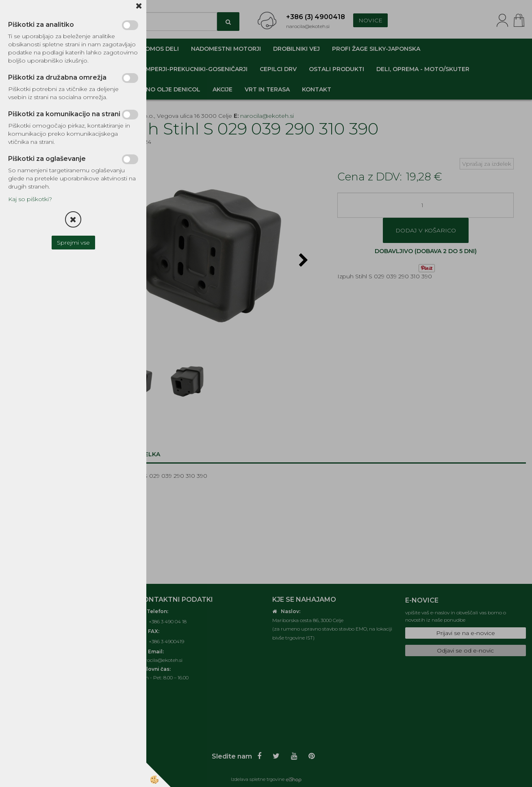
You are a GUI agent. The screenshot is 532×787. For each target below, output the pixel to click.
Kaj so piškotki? (30, 199)
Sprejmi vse (73, 243)
